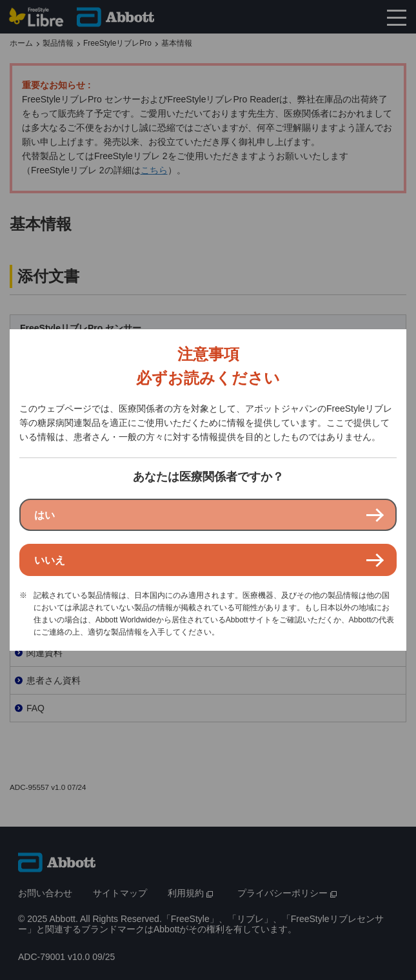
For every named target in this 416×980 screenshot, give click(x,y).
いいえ (50, 560)
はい (45, 515)
